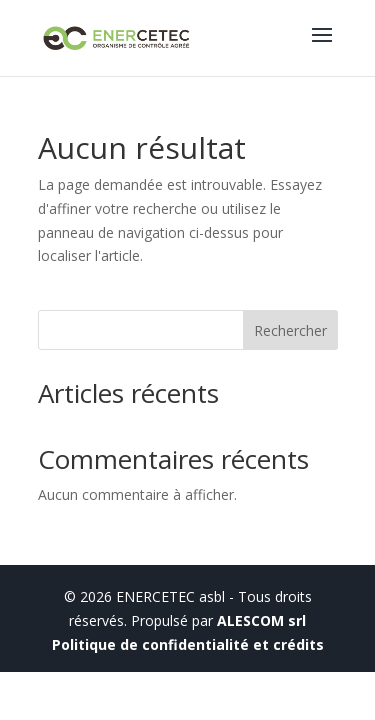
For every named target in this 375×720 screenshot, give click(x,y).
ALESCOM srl (261, 620)
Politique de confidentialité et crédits (188, 644)
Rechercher (290, 330)
